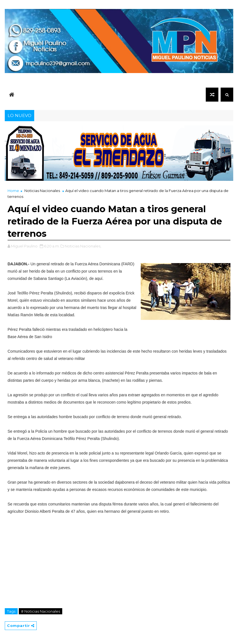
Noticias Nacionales (42, 191)
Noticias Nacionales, (83, 246)
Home (13, 191)
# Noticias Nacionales (41, 611)
